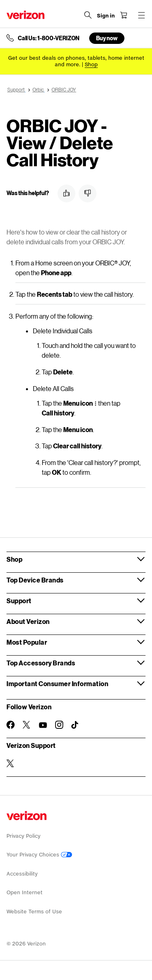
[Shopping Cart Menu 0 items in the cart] (124, 15)
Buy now (107, 38)
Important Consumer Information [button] (57, 683)
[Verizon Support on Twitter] (11, 763)
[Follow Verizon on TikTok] (75, 725)
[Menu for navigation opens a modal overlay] (141, 15)
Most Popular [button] (27, 642)
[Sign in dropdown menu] (106, 16)
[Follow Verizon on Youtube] (43, 725)
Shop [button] (14, 559)
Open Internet (25, 892)
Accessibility (22, 874)
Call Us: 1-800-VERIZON (49, 38)
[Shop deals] (91, 64)
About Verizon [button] (28, 621)
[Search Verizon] (88, 15)
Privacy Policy (24, 836)
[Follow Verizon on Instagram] (59, 725)
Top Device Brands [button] (35, 580)
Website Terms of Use (34, 912)
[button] (66, 193)
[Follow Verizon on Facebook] (11, 725)
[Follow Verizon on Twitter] (27, 725)
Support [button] (19, 601)
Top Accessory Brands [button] (41, 663)
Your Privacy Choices (39, 855)
